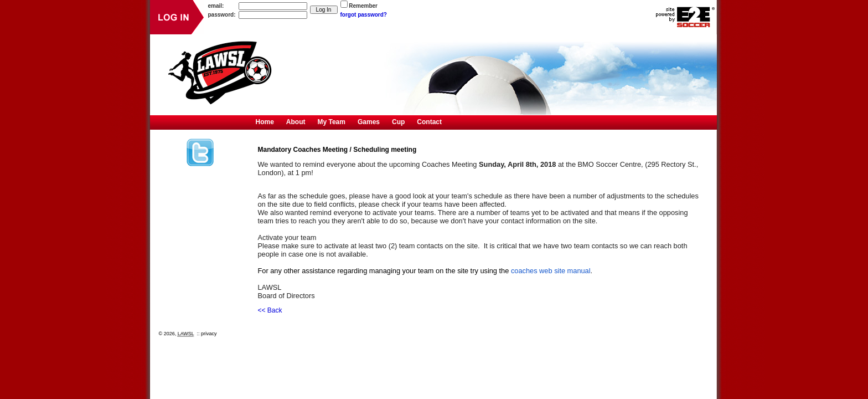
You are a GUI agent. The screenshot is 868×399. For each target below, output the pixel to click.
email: (216, 6)
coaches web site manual (551, 271)
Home (265, 122)
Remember (363, 6)
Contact (429, 122)
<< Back (270, 310)
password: (222, 15)
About (296, 122)
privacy (209, 334)
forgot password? (364, 15)
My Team (332, 122)
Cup (398, 122)
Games (369, 122)
